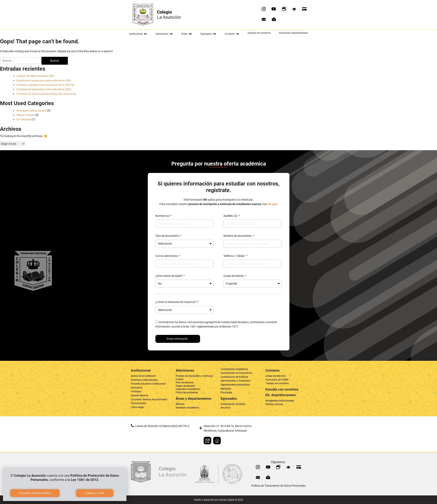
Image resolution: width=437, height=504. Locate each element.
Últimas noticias (25, 115)
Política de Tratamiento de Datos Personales (278, 486)
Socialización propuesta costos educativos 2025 (44, 89)
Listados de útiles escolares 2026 (35, 76)
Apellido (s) (231, 216)
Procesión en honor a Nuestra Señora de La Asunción (46, 94)
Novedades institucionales (31, 111)
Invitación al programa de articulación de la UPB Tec (45, 85)
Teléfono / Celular (234, 256)
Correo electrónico (167, 256)
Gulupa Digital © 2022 (231, 500)
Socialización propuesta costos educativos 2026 (44, 80)
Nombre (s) (163, 216)
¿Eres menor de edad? (169, 276)
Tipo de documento (168, 236)
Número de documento (238, 236)
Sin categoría (24, 119)
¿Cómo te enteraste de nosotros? (176, 302)
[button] (138, 34)
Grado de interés (234, 276)
